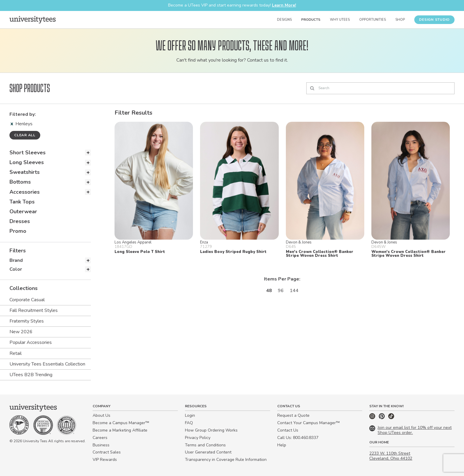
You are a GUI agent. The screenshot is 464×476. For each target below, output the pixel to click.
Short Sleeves (28, 153)
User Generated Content (208, 452)
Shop (400, 20)
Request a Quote (293, 415)
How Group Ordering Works (211, 430)
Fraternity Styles (27, 321)
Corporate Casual (27, 300)
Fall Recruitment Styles (34, 310)
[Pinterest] (382, 418)
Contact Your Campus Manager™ (308, 423)
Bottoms (20, 182)
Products (311, 20)
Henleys (22, 124)
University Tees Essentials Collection (47, 364)
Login (190, 415)
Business (101, 445)
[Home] (33, 20)
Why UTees (340, 20)
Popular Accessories (31, 342)
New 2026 (21, 332)
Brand (16, 260)
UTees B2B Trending (31, 375)
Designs (284, 20)
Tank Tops (22, 202)
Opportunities (373, 20)
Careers (100, 438)
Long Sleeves (27, 162)
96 (281, 291)
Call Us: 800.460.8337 (298, 438)
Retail (16, 353)
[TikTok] (391, 418)
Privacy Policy (198, 438)
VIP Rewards (105, 460)
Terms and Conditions (205, 445)
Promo (18, 231)
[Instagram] (373, 418)
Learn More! (284, 5)
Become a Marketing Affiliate (120, 430)
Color (16, 269)
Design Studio (434, 20)
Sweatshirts (25, 172)
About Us (101, 415)
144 (294, 291)
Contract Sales (107, 452)
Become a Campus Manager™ (121, 423)
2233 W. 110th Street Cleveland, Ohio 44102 (391, 456)
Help (282, 445)
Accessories (25, 192)
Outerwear (23, 211)
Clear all (25, 135)
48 (269, 291)
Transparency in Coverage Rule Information (226, 460)
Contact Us (288, 430)
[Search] (380, 88)
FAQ (189, 423)
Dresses (20, 221)
